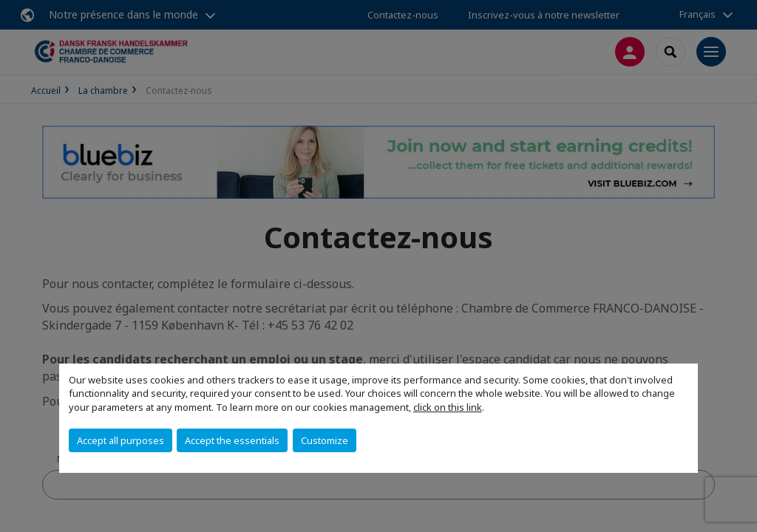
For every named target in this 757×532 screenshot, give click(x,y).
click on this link (448, 407)
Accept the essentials (232, 440)
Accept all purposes (120, 440)
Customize (325, 440)
